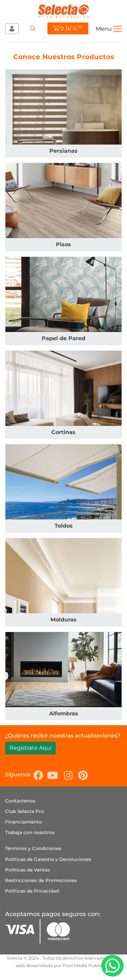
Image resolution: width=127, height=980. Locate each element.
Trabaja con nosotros (30, 832)
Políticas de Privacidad (32, 891)
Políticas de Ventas (27, 870)
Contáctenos (20, 801)
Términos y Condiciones (33, 848)
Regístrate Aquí (30, 748)
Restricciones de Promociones (41, 880)
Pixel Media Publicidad (87, 966)
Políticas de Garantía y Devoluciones (48, 859)
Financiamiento (24, 822)
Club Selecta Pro (25, 811)
